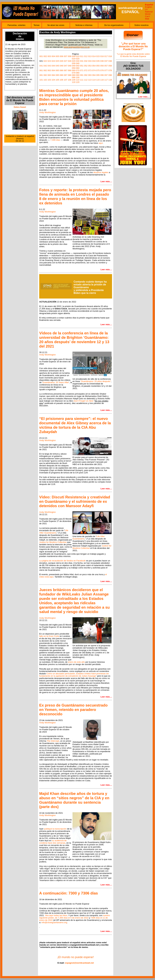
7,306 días (55, 140)
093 (90, 75)
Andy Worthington (47, 112)
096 (102, 75)
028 (70, 61)
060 (78, 68)
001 (41, 56)
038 (110, 61)
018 (110, 56)
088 (70, 75)
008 (70, 56)
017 (106, 56)
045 (57, 66)
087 (65, 75)
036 (102, 61)
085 (57, 75)
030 (78, 61)
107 (65, 80)
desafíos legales (101, 172)
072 (86, 70)
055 (98, 66)
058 (110, 66)
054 (94, 66)
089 (74, 75)
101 (41, 80)
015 (98, 56)
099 (74, 77)
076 (102, 70)
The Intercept (53, 741)
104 (53, 80)
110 (78, 80)
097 (106, 75)
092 (86, 75)
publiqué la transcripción (55, 829)
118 (110, 80)
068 (70, 70)
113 (90, 80)
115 (98, 80)
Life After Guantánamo (54, 532)
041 (41, 66)
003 (49, 56)
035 (98, 61)
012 (86, 56)
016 (102, 56)
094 (94, 75)
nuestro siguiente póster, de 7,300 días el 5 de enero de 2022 (75, 917)
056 (102, 66)
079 (74, 73)
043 (49, 66)
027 (65, 61)
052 (86, 66)
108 (70, 80)
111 (82, 80)
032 (86, 61)
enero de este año (76, 662)
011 (82, 56)
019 (74, 59)
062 (45, 70)
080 (78, 73)
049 (74, 66)
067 (65, 70)
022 (45, 61)
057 (106, 66)
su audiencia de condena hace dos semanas (53, 842)
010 (78, 56)
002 (45, 56)
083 (49, 75)
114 (94, 80)
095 (98, 75)
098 (110, 75)
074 (94, 70)
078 (110, 70)
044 (53, 66)
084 (53, 75)
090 (78, 75)
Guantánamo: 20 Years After (56, 382)
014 (94, 56)
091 (82, 75)
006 (61, 56)
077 (106, 70)
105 (57, 80)
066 (61, 70)
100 (78, 77)
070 (78, 70)
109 (74, 80)
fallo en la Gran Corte (49, 636)
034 (94, 61)
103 (49, 80)
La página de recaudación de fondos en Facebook (62, 561)
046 (61, 66)
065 (57, 70)
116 (102, 80)
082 (45, 75)
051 (82, 66)
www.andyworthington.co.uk (77, 47)
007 (65, 56)
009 (74, 56)
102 (45, 80)
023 (49, 61)
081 (41, 75)
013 (90, 56)
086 (61, 75)
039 (74, 63)
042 (45, 66)
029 (74, 61)
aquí (101, 143)
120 (78, 82)
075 (98, 70)
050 (78, 66)
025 (57, 61)
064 (53, 70)
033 (90, 61)
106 (61, 80)
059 (74, 68)
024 (53, 61)
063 (49, 70)
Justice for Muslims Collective (53, 542)
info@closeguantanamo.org (54, 922)
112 (86, 80)
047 (65, 66)
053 (90, 66)
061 (41, 70)
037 (106, 61)
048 (70, 66)
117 (106, 80)
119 (74, 82)
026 (61, 61)
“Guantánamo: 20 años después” (96, 381)
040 (78, 63)
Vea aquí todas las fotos (56, 915)
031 (82, 61)
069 (74, 70)
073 (90, 70)
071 (82, 70)
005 (57, 56)
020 (78, 59)
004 (53, 56)
